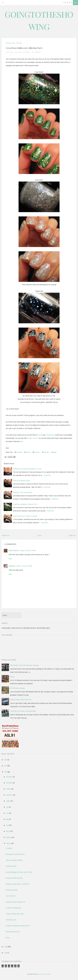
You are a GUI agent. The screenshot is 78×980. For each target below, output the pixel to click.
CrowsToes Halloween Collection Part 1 (24, 48)
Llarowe (40, 435)
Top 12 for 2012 (11, 896)
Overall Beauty (50, 435)
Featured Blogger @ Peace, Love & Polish (19, 872)
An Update (9, 848)
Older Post (73, 535)
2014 (6, 766)
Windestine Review (12, 890)
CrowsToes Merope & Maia (21, 481)
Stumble (46, 452)
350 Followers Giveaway (18, 688)
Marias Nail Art (14, 550)
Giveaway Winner (11, 866)
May (7, 819)
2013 (6, 772)
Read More (47, 475)
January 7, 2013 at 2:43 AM (24, 566)
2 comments (37, 52)
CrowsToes (11, 43)
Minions (13, 677)
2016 (6, 760)
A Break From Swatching (13, 908)
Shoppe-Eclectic (33, 438)
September (10, 795)
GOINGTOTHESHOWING (44, 974)
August (8, 801)
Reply (10, 559)
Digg (54, 452)
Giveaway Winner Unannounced (15, 902)
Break (7, 938)
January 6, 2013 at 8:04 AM (28, 550)
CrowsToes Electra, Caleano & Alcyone (25, 516)
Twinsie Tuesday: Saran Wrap (15, 914)
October (9, 789)
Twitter (27, 452)
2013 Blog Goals (11, 920)
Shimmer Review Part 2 (13, 932)
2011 (6, 953)
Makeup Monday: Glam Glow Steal (21, 700)
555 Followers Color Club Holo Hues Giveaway (24, 665)
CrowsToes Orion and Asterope (23, 492)
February (9, 837)
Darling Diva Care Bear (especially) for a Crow (27, 469)
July (7, 807)
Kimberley (12, 566)
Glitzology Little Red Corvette (15, 854)
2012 (6, 947)
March (8, 831)
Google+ (36, 452)
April (7, 825)
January (9, 843)
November (9, 783)
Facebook (18, 452)
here (22, 441)
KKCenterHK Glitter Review (14, 878)
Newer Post (6, 535)
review (19, 43)
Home (39, 535)
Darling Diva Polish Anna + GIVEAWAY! (18, 884)
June (8, 813)
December (9, 777)
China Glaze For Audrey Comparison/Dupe (23, 711)
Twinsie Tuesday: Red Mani (14, 860)
